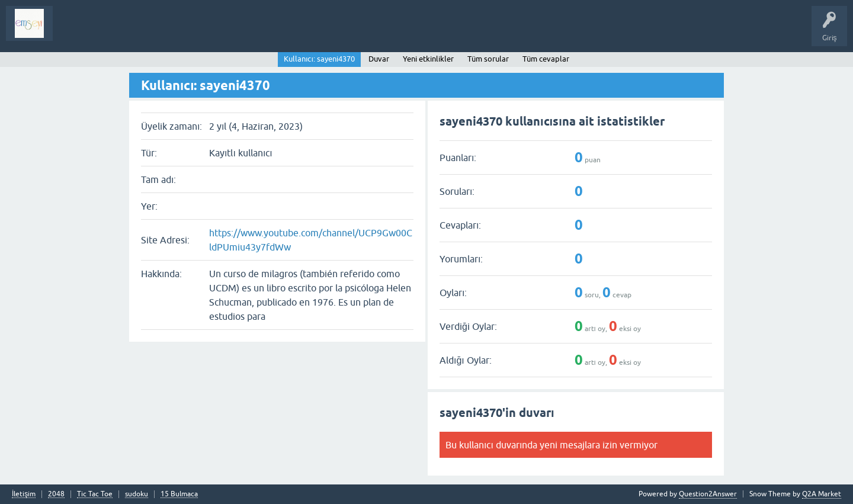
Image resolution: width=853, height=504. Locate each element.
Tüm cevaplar (546, 59)
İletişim (24, 494)
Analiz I (139, 32)
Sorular (73, 32)
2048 (56, 494)
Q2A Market (822, 494)
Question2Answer (708, 494)
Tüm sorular (488, 59)
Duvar (379, 59)
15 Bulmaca (179, 494)
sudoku (137, 494)
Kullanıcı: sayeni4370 (319, 59)
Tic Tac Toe (95, 494)
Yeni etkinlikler (428, 59)
